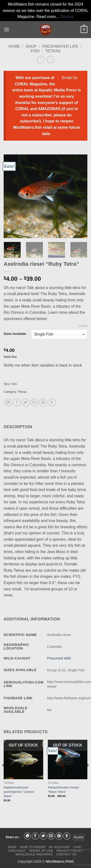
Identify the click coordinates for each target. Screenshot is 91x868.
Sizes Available (15, 334)
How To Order (33, 847)
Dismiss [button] (67, 17)
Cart (78, 847)
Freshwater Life (60, 46)
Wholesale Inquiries (34, 854)
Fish (35, 51)
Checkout (17, 851)
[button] (7, 29)
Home (14, 46)
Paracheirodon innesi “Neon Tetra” (63, 790)
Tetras (53, 51)
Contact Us (66, 854)
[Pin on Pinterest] (43, 403)
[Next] (87, 775)
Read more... (48, 17)
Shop (31, 46)
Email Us (70, 78)
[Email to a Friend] (34, 403)
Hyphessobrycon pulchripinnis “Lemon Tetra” (19, 792)
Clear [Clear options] (83, 326)
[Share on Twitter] (26, 403)
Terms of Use (41, 851)
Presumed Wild (59, 658)
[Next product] (41, 60)
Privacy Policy (70, 851)
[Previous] (4, 775)
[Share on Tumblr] (52, 403)
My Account (59, 847)
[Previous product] (50, 60)
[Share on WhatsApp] (8, 403)
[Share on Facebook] (17, 403)
